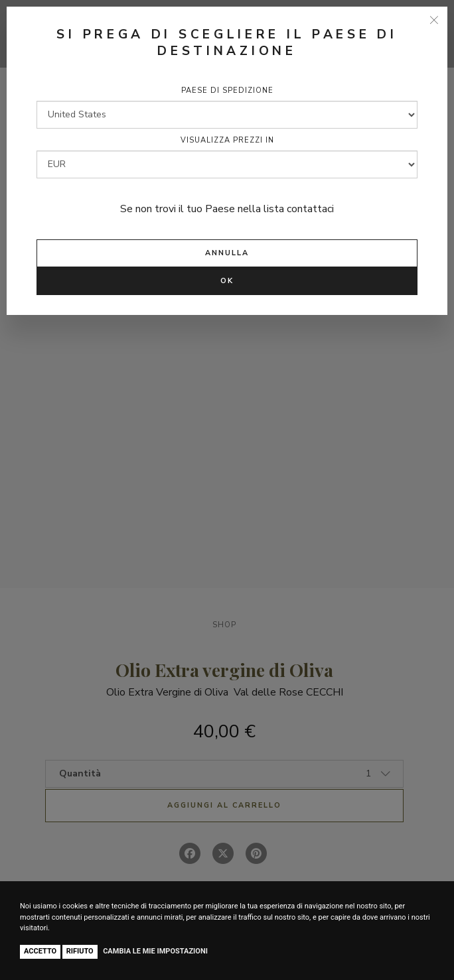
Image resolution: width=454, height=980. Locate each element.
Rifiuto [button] (80, 951)
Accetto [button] (40, 951)
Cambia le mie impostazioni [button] (155, 951)
